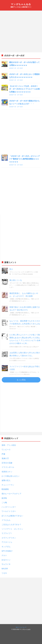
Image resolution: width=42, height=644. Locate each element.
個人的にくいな (16, 280)
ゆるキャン (6, 560)
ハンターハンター (9, 507)
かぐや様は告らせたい (11, 476)
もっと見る (21, 380)
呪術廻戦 (5, 489)
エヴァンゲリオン (9, 538)
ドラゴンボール (8, 467)
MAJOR (5, 569)
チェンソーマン (8, 485)
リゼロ (4, 573)
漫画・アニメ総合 (9, 445)
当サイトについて (21, 627)
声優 (3, 454)
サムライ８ (6, 564)
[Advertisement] (21, 31)
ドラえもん (6, 520)
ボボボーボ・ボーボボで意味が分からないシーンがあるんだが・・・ (24, 102)
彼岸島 (4, 498)
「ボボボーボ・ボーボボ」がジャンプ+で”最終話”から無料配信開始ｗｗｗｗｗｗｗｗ (24, 159)
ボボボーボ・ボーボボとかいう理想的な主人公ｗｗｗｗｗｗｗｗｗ (24, 76)
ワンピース (6, 450)
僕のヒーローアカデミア (11, 494)
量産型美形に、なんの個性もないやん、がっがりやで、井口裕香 (24, 295)
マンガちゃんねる (21, 4)
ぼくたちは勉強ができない (12, 516)
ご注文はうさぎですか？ (11, 525)
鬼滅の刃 (5, 458)
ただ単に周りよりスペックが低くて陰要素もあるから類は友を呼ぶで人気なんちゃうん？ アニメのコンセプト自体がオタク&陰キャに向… (25, 339)
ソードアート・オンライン (12, 529)
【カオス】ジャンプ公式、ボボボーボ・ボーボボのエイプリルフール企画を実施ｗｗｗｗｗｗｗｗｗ (24, 89)
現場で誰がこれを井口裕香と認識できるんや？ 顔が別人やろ (25, 309)
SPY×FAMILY (7, 551)
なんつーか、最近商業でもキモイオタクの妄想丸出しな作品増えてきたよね (25, 322)
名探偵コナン (7, 472)
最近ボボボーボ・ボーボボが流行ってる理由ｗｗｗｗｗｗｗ (24, 64)
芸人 (11, 269)
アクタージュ (7, 542)
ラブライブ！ (7, 533)
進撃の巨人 (6, 480)
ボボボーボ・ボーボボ (16, 68)
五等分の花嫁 (7, 463)
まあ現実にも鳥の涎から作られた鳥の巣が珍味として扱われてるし (25, 354)
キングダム (6, 547)
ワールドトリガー (9, 511)
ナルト (4, 555)
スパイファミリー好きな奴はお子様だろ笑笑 (25, 368)
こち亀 (4, 502)
